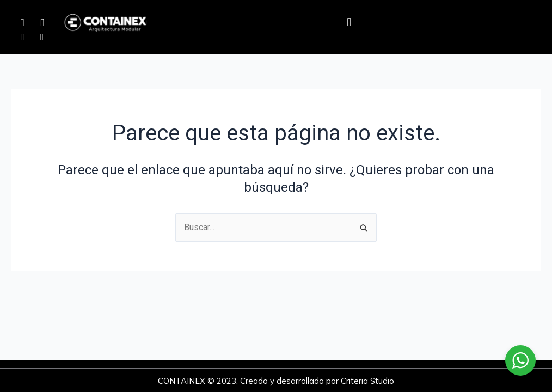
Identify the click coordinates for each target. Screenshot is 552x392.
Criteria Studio (367, 381)
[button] (349, 23)
